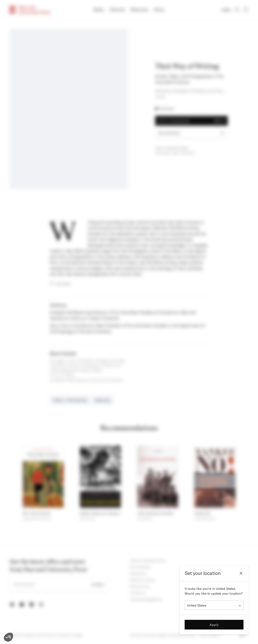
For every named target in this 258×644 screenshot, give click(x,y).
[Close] (241, 573)
